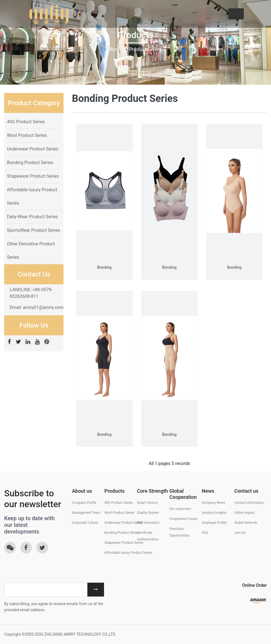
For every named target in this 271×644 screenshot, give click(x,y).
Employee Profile (214, 523)
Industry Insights (214, 513)
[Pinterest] (47, 342)
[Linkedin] (29, 342)
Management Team (86, 513)
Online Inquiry (245, 513)
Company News (214, 503)
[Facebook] (10, 342)
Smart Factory (147, 503)
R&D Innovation (148, 523)
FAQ (205, 533)
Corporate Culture (85, 523)
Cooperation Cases (183, 519)
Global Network (246, 523)
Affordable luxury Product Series (128, 553)
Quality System (148, 513)
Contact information (249, 503)
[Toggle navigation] (236, 14)
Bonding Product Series (30, 163)
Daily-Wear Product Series (32, 217)
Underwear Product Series (33, 149)
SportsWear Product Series (33, 230)
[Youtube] (38, 342)
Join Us (240, 533)
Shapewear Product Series (33, 176)
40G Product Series (26, 122)
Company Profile (84, 503)
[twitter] (19, 342)
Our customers (180, 509)
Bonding (104, 267)
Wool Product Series (27, 135)
